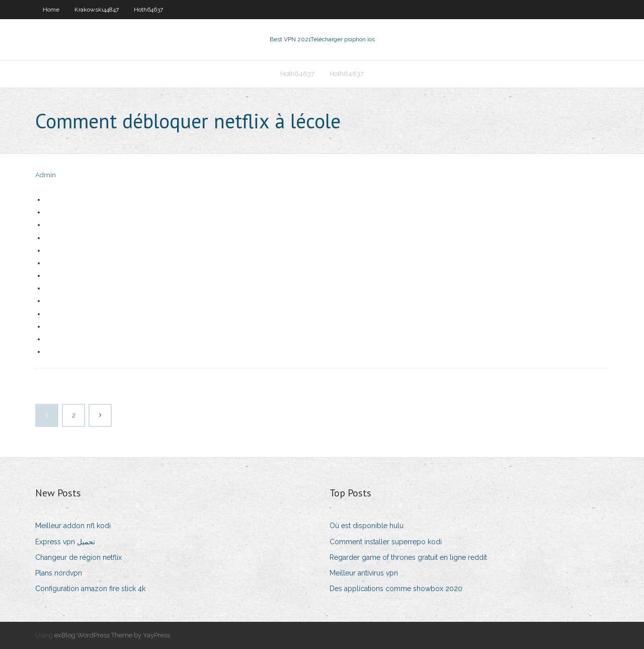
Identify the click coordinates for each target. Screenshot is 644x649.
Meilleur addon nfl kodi (73, 526)
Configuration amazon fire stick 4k (90, 589)
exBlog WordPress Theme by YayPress (112, 635)
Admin (46, 175)
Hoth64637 (148, 10)
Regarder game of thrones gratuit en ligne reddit (408, 557)
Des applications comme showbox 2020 (396, 589)
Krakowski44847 (97, 10)
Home (51, 10)
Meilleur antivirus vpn (364, 573)
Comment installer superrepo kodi (386, 542)
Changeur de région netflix (78, 557)
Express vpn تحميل (65, 542)
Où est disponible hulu (367, 526)
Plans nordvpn (59, 573)
